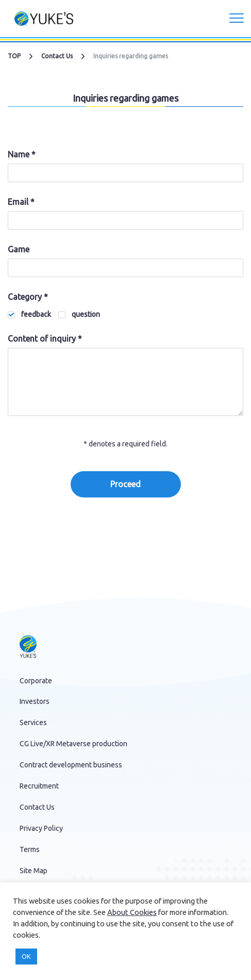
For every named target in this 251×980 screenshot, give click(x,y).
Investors (35, 701)
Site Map (34, 871)
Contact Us (57, 56)
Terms (30, 849)
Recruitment (39, 786)
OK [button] (26, 956)
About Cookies (132, 912)
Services (33, 722)
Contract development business (71, 765)
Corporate (36, 681)
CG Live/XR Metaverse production (73, 744)
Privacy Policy (41, 828)
